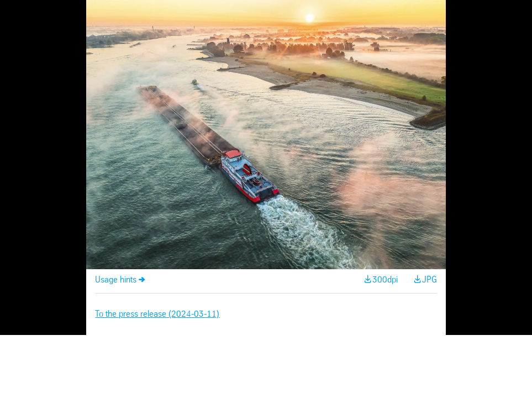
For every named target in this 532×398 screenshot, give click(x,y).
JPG (430, 280)
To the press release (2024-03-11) (157, 314)
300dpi (385, 280)
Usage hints (116, 280)
